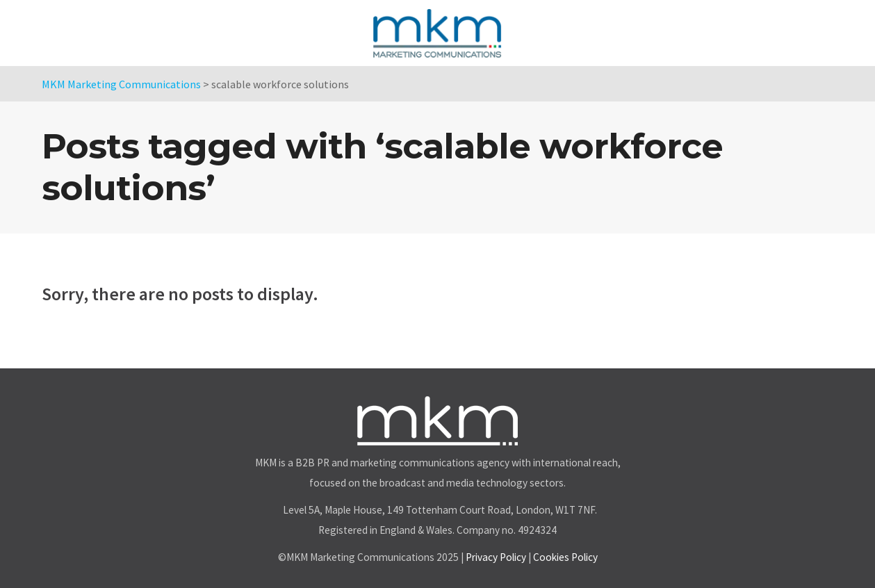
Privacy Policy (496, 557)
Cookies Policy (565, 557)
